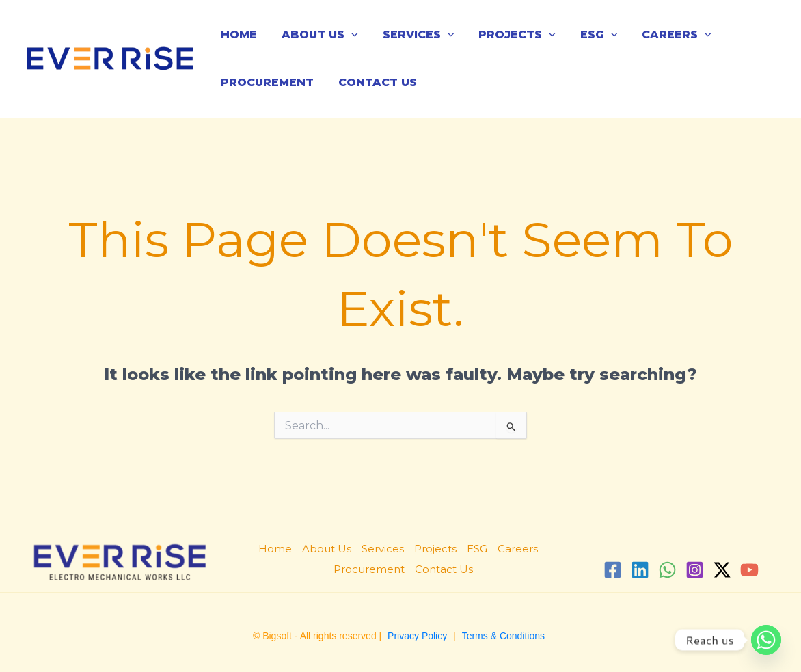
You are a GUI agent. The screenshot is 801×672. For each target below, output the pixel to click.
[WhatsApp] (667, 570)
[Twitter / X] (722, 570)
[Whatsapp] (766, 640)
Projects (507, 35)
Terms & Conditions (503, 636)
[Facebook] (613, 570)
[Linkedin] (640, 570)
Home (237, 35)
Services (412, 35)
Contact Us (374, 82)
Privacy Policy (417, 636)
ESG (587, 35)
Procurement (266, 82)
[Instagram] (695, 570)
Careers (662, 35)
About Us (316, 35)
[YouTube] (749, 570)
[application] (347, 35)
